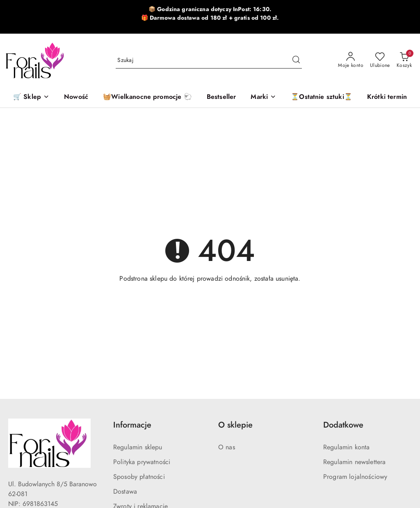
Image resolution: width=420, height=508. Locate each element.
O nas (227, 447)
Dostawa (125, 492)
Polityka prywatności (142, 462)
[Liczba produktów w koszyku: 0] (404, 60)
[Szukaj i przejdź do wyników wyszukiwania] (296, 60)
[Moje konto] (351, 60)
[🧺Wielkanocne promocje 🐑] (147, 97)
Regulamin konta (346, 447)
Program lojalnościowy (355, 477)
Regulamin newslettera (354, 462)
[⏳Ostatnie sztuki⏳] (322, 97)
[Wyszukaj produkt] (209, 60)
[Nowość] (76, 97)
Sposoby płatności (139, 477)
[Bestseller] (221, 97)
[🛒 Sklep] (31, 97)
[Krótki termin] (387, 97)
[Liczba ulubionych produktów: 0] (380, 60)
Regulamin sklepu (138, 447)
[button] (263, 97)
